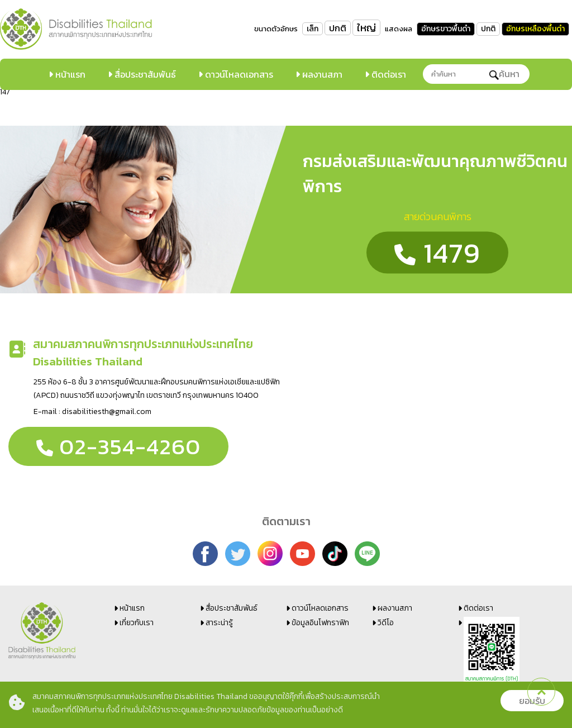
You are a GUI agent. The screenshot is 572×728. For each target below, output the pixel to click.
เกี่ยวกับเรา (137, 623)
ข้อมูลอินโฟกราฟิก (320, 623)
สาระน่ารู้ (219, 623)
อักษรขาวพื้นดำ (446, 29)
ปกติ (338, 28)
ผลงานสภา (321, 74)
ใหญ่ (366, 28)
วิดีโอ (386, 623)
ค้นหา (504, 74)
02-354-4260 (118, 446)
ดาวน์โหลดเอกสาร (238, 74)
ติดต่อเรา (388, 74)
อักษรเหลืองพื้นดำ (535, 29)
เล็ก (313, 29)
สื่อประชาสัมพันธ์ (144, 74)
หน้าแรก (69, 74)
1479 (437, 252)
